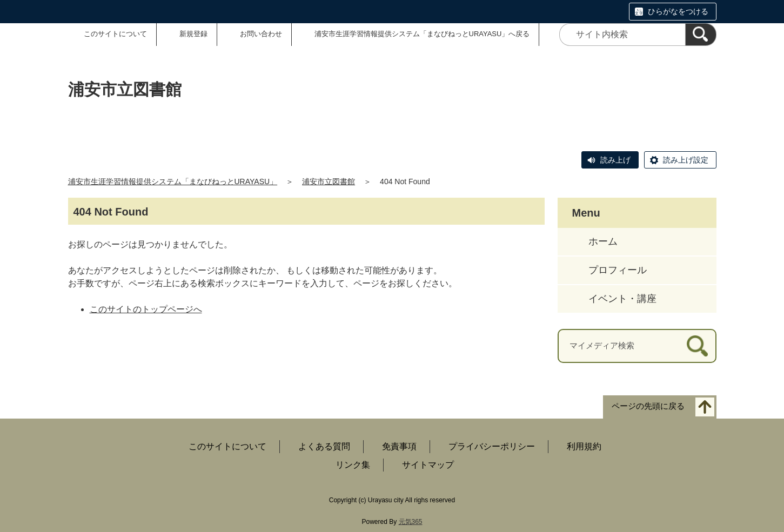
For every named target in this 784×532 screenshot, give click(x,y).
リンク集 (353, 465)
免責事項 (399, 446)
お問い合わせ (261, 34)
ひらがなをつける (678, 11)
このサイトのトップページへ (146, 309)
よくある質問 (324, 446)
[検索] (701, 35)
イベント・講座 (622, 299)
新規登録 (193, 34)
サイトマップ (428, 465)
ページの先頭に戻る (648, 406)
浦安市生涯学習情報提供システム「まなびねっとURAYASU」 (173, 181)
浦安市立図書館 (329, 181)
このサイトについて (115, 34)
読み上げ (615, 160)
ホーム (603, 241)
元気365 (411, 522)
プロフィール (618, 270)
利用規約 (584, 446)
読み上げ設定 (686, 160)
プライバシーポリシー (492, 446)
